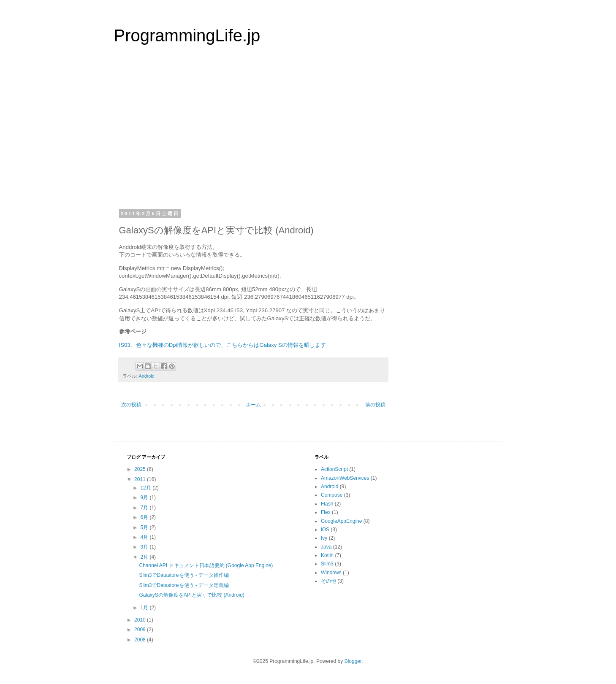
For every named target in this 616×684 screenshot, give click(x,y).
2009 (141, 630)
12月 (146, 488)
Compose (332, 495)
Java (326, 547)
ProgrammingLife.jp (187, 35)
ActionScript (334, 469)
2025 (141, 469)
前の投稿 (375, 405)
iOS (325, 530)
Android (147, 376)
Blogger (353, 661)
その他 (328, 581)
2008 (141, 640)
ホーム (253, 405)
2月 (145, 557)
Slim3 (327, 564)
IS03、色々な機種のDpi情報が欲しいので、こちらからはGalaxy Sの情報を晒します (223, 345)
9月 (145, 497)
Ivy (324, 538)
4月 (145, 537)
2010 (141, 620)
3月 (145, 547)
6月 (145, 517)
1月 (145, 608)
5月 (145, 527)
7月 (145, 508)
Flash (327, 504)
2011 (141, 479)
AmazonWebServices (345, 478)
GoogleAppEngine (341, 521)
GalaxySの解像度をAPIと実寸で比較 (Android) (191, 595)
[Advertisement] (308, 132)
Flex (326, 512)
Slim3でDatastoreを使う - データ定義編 (184, 585)
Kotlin (327, 555)
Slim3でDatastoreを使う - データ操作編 (184, 575)
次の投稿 (131, 405)
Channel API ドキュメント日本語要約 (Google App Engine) (206, 565)
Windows (331, 573)
